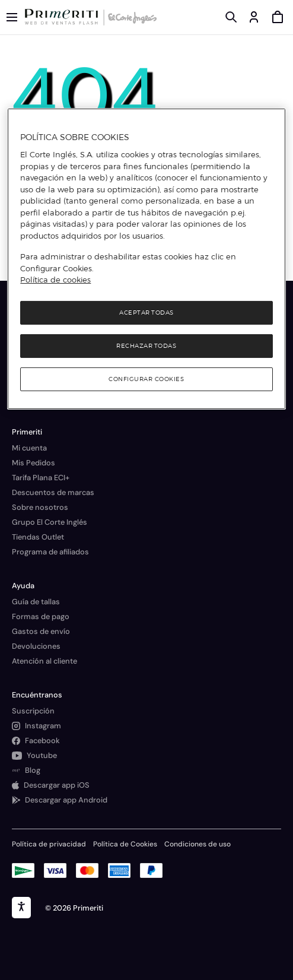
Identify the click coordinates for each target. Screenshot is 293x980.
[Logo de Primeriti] (64, 17)
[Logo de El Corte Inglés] (130, 17)
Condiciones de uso (198, 844)
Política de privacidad (49, 844)
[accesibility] (21, 908)
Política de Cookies (125, 844)
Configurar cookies (146, 379)
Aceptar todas (146, 313)
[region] (146, 259)
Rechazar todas (146, 346)
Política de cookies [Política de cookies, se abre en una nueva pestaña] (55, 280)
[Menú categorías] (12, 17)
